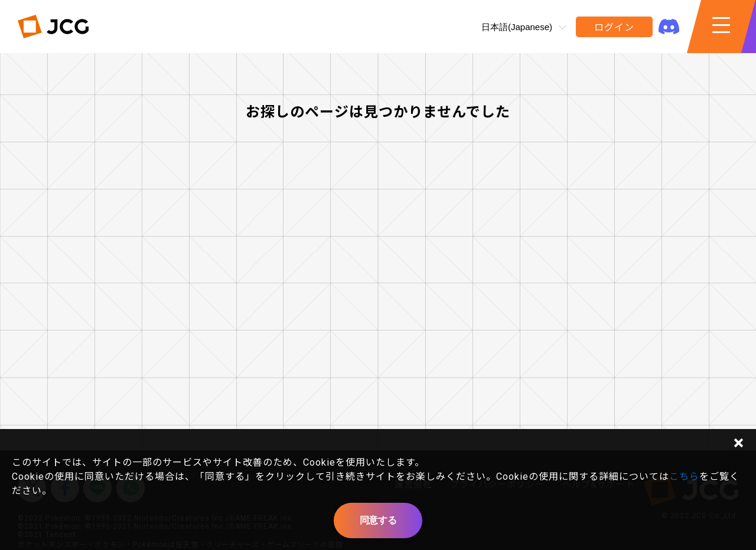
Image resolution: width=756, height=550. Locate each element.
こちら (684, 477)
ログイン (614, 27)
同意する (378, 520)
